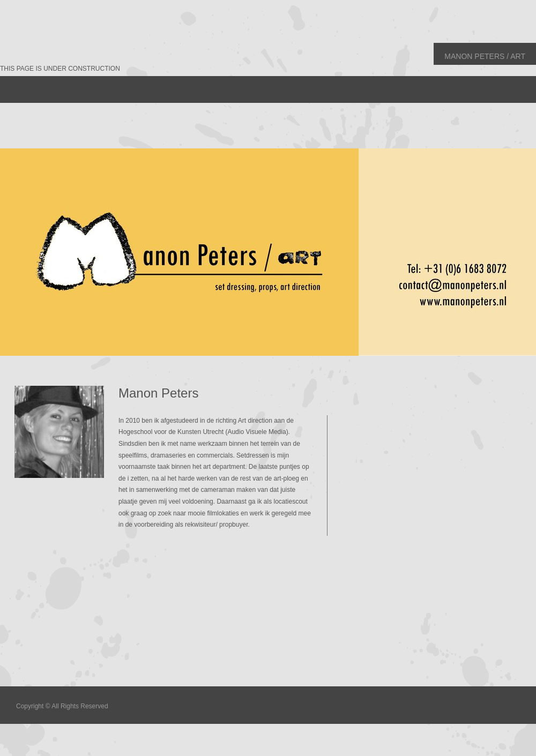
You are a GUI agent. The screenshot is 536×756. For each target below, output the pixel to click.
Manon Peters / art (485, 56)
